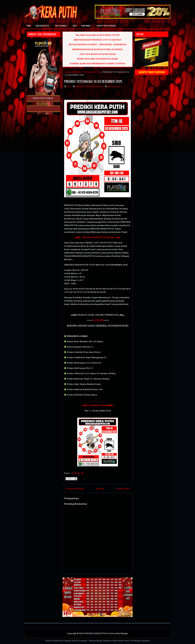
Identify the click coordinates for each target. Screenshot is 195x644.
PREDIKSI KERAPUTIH (95, 633)
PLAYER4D (98, 320)
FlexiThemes (58, 641)
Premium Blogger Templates (100, 641)
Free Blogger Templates (140, 641)
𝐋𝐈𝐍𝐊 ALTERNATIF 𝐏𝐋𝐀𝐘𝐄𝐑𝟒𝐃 (98, 405)
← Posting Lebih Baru (74, 489)
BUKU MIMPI (88, 25)
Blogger (124, 633)
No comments (114, 86)
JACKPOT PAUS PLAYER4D (106, 26)
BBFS (75, 26)
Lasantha (83, 641)
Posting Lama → (124, 489)
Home (29, 26)
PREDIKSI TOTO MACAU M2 (87, 72)
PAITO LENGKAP (63, 25)
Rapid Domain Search (121, 641)
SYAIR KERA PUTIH (44, 25)
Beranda (100, 489)
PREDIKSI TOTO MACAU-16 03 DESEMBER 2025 (93, 81)
